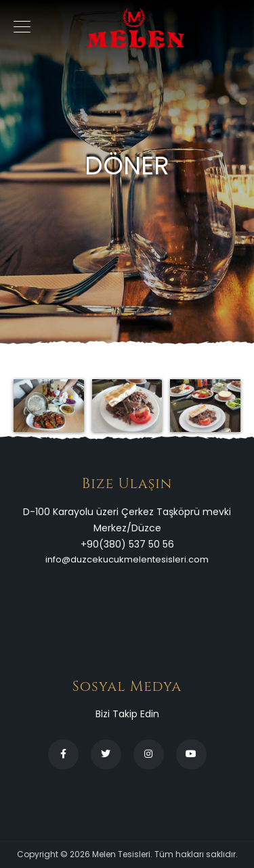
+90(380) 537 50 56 (127, 544)
